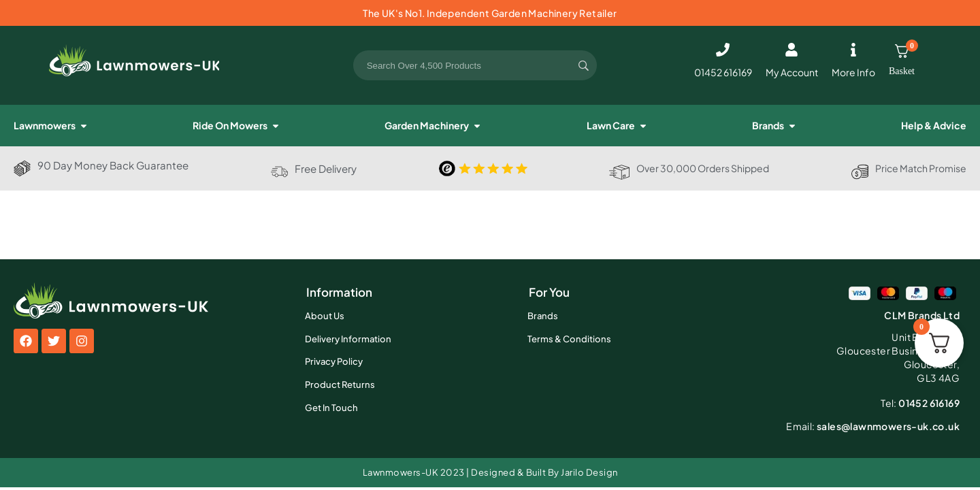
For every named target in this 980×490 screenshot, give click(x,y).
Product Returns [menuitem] (340, 385)
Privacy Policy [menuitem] (334, 361)
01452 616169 (723, 72)
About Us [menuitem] (325, 316)
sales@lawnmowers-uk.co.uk (873, 426)
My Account (792, 72)
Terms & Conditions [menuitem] (569, 339)
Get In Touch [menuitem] (331, 408)
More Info (853, 72)
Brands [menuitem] (543, 316)
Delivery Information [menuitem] (348, 339)
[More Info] (853, 50)
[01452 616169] (723, 50)
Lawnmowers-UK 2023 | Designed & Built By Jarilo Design (490, 472)
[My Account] (791, 50)
